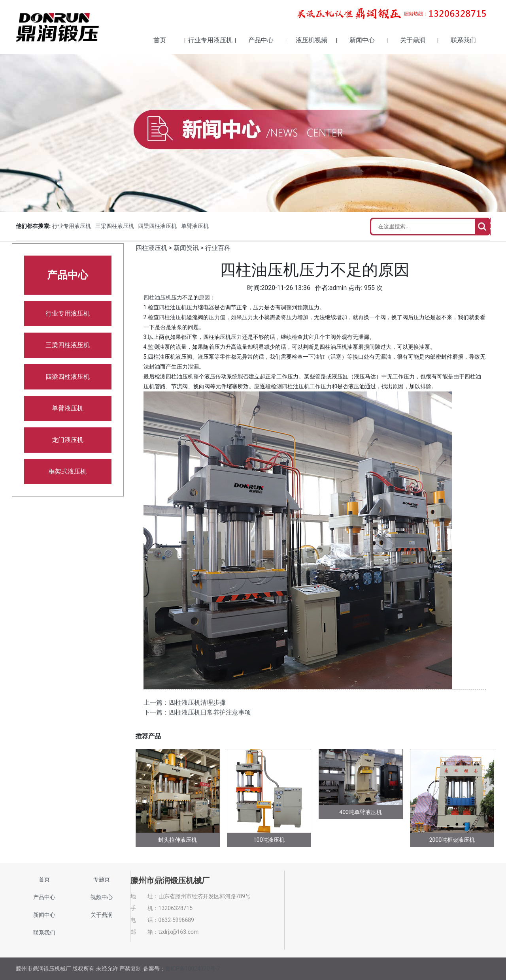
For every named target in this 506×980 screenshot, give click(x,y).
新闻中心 (362, 40)
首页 (160, 40)
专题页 (102, 879)
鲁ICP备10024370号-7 (193, 969)
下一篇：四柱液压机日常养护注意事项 (197, 712)
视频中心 (102, 897)
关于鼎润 (413, 40)
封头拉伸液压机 (177, 840)
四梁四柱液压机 (157, 226)
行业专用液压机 (210, 40)
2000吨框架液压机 (452, 840)
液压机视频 (312, 40)
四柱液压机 (151, 248)
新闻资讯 (186, 248)
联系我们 (463, 40)
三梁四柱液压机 (115, 226)
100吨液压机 (269, 840)
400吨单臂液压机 (361, 812)
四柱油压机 (157, 297)
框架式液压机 (68, 471)
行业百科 (218, 248)
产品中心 (261, 40)
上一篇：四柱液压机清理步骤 (185, 703)
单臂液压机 (195, 226)
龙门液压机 (68, 440)
